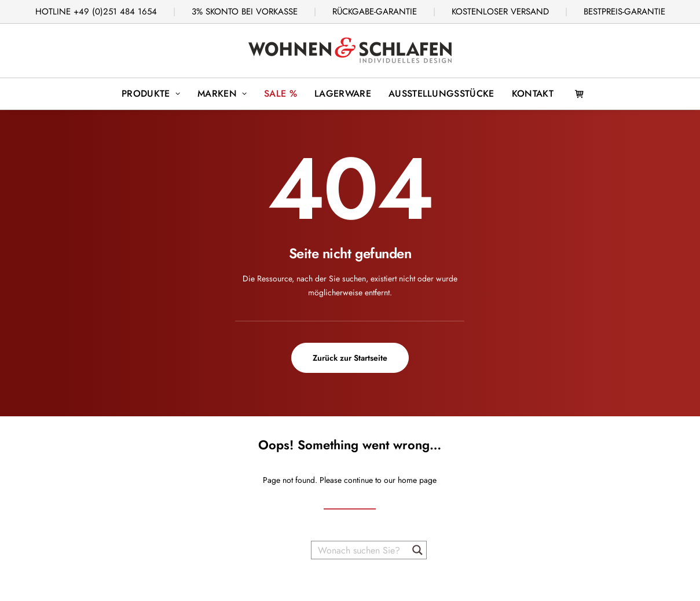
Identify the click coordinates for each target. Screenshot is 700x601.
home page (417, 480)
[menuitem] (151, 94)
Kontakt (533, 94)
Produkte (151, 94)
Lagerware (343, 94)
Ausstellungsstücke (441, 94)
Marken (222, 94)
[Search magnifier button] (417, 550)
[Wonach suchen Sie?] (361, 550)
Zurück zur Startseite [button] (350, 358)
